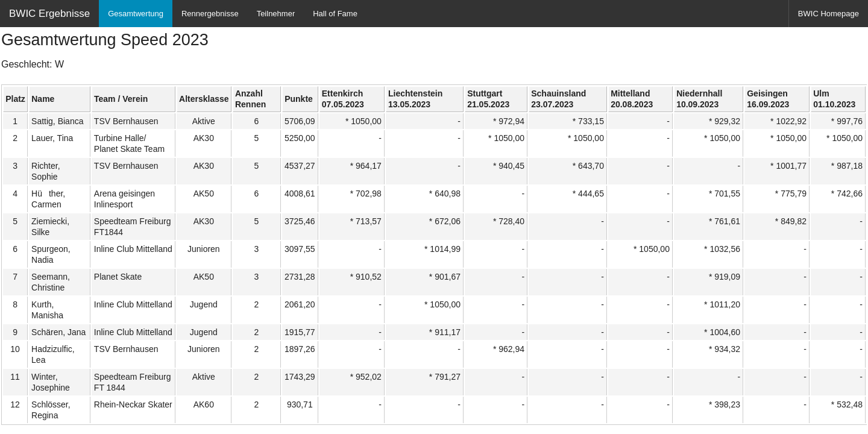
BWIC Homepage (829, 14)
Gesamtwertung (136, 14)
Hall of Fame (335, 14)
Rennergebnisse (210, 14)
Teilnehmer (276, 14)
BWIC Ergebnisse (49, 14)
